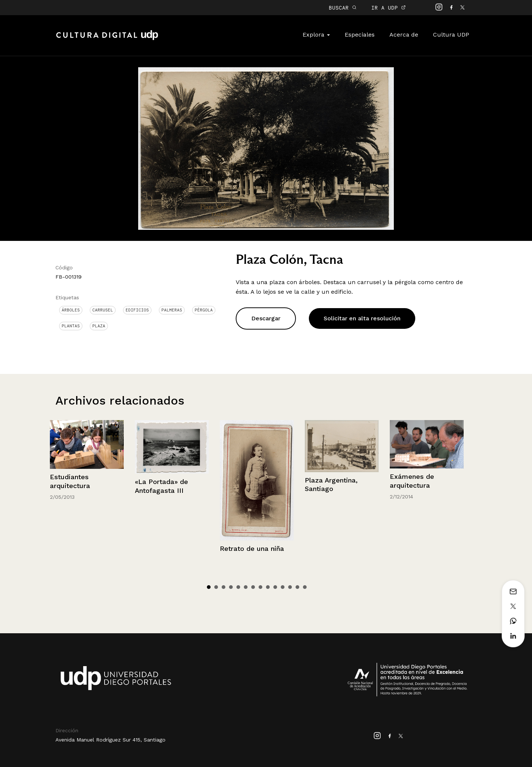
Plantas (71, 326)
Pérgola (204, 310)
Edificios (137, 310)
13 (297, 587)
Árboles (71, 310)
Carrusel (103, 310)
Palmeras (172, 310)
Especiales (360, 35)
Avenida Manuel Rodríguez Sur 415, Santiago (110, 740)
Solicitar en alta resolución (362, 318)
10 (275, 587)
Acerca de (404, 35)
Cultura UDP (451, 35)
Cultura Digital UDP (107, 39)
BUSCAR (343, 8)
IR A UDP (388, 8)
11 (283, 587)
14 (305, 587)
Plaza (99, 326)
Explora (316, 35)
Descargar (266, 318)
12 (290, 587)
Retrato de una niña (252, 548)
